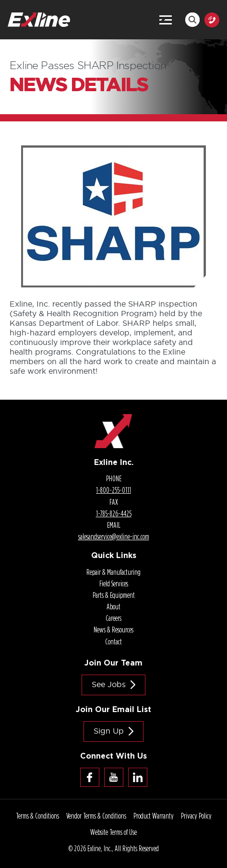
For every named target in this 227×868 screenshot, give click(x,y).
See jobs (109, 684)
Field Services (114, 583)
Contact (113, 642)
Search (192, 20)
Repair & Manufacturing (113, 572)
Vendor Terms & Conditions (96, 816)
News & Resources (113, 630)
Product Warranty (154, 816)
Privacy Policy (196, 816)
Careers (113, 618)
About (113, 606)
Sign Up (109, 731)
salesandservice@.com (114, 536)
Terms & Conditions (37, 816)
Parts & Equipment (114, 595)
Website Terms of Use (113, 832)
